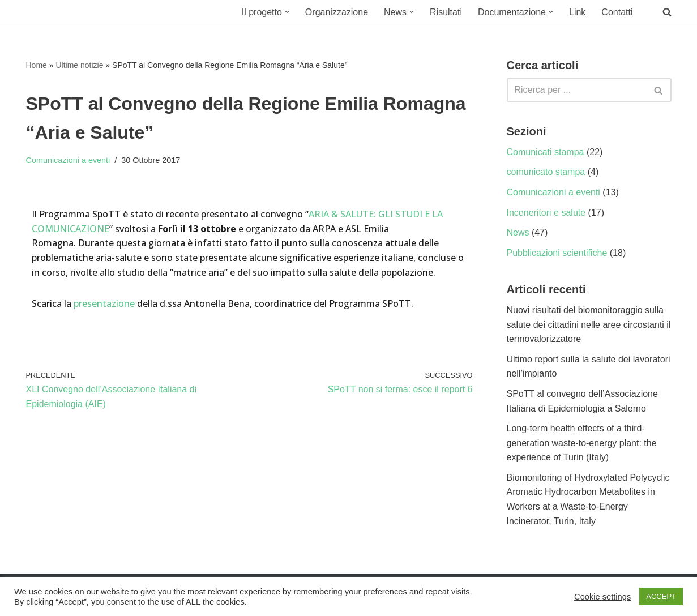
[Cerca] (576, 90)
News (518, 232)
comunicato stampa (546, 172)
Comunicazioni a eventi (68, 160)
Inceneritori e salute (546, 213)
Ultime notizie (79, 65)
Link (577, 12)
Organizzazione (337, 12)
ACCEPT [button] (661, 596)
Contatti (617, 12)
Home (37, 65)
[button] (287, 12)
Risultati (446, 12)
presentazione (105, 303)
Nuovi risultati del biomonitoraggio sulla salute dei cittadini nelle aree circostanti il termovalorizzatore (589, 324)
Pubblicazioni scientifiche (557, 253)
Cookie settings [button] (602, 597)
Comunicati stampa (546, 152)
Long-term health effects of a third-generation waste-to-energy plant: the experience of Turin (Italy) (582, 443)
